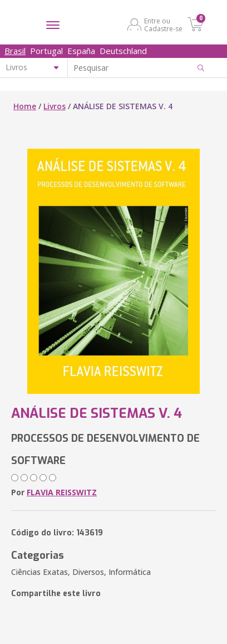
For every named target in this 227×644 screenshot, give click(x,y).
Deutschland (123, 51)
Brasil (15, 51)
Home (25, 106)
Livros (55, 106)
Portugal (46, 51)
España (81, 51)
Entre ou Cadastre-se (163, 25)
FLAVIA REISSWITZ (62, 492)
